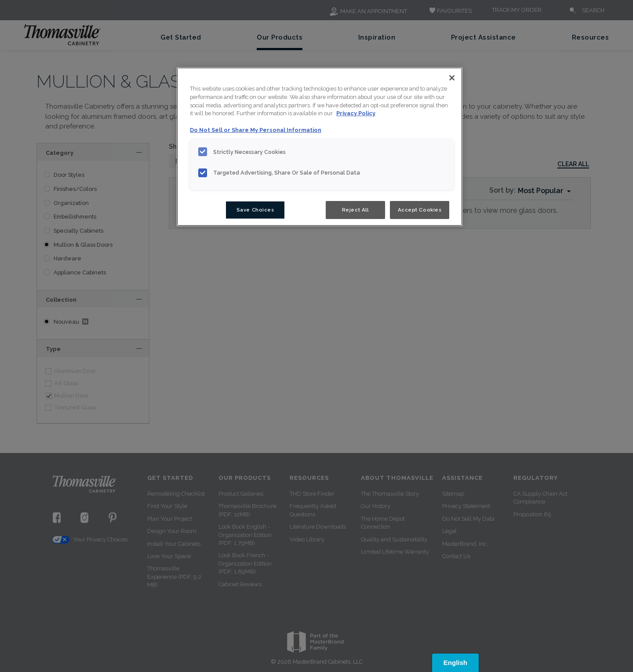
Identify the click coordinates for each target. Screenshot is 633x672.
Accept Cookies (420, 210)
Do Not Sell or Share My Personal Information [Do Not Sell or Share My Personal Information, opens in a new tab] (256, 130)
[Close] (452, 78)
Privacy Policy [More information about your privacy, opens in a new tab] (356, 113)
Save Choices (255, 210)
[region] (320, 147)
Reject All (355, 210)
